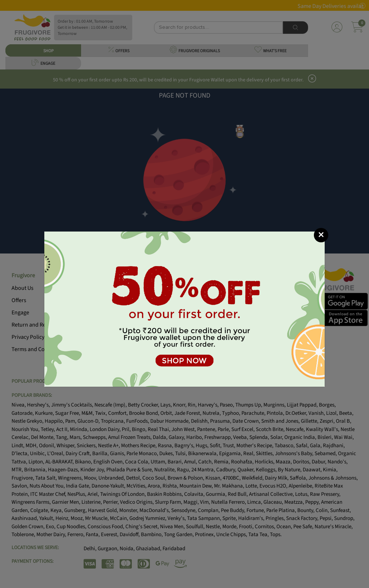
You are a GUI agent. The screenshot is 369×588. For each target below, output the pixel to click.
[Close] (321, 235)
